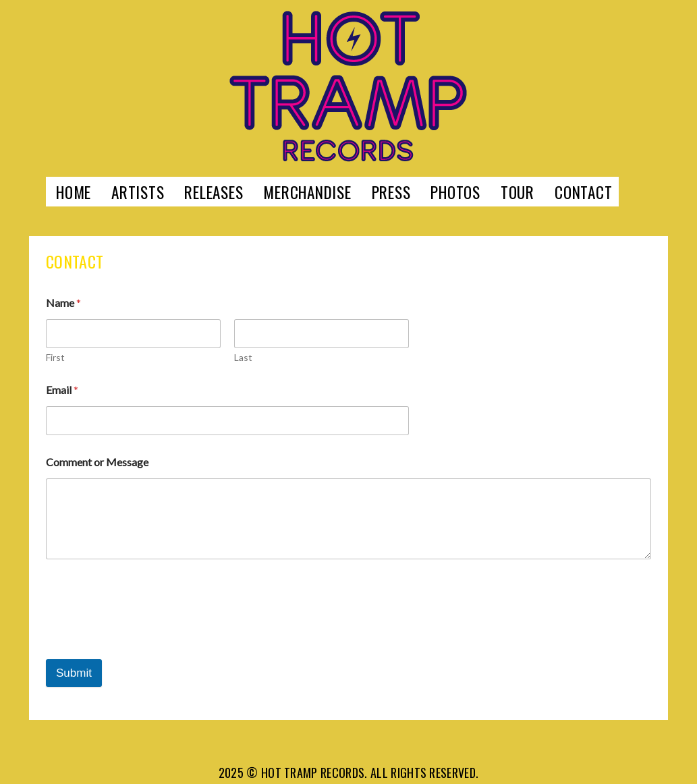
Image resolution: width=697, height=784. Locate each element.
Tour (518, 192)
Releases (214, 192)
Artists (138, 192)
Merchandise (307, 192)
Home (74, 192)
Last (243, 357)
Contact (583, 192)
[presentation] (148, 627)
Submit (74, 673)
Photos (455, 192)
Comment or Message (97, 462)
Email (62, 390)
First (55, 357)
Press (391, 192)
